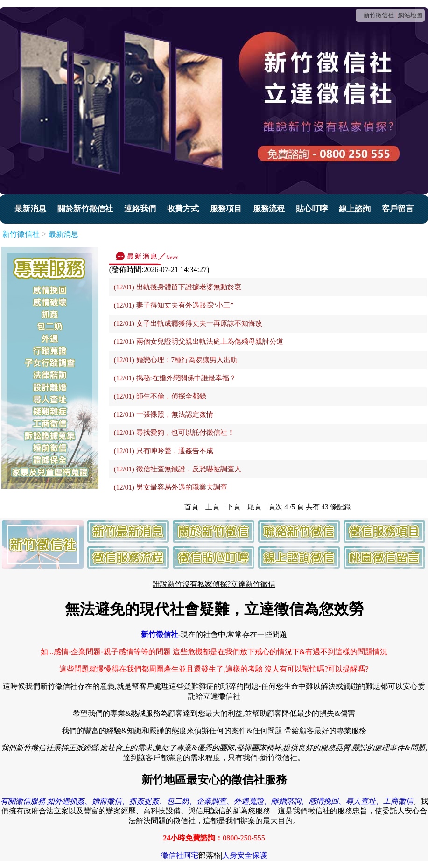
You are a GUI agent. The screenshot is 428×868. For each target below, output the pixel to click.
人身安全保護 (245, 855)
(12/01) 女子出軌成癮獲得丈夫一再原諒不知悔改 (188, 323)
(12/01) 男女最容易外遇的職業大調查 (171, 487)
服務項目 (226, 209)
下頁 (233, 507)
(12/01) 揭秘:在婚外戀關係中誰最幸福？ (175, 378)
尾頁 (254, 507)
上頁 (212, 507)
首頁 (191, 507)
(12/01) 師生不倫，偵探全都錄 (160, 396)
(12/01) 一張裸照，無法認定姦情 (164, 414)
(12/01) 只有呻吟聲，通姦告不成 (164, 451)
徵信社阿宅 (180, 855)
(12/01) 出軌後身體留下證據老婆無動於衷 (178, 287)
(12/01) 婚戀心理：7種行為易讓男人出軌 (176, 360)
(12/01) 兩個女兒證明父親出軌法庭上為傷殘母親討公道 (199, 342)
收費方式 (183, 209)
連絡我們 (140, 209)
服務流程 (269, 209)
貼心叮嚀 (312, 209)
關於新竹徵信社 (85, 209)
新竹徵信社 (379, 15)
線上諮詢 (355, 209)
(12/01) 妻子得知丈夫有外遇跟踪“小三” (174, 305)
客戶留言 (398, 209)
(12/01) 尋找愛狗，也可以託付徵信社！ (174, 433)
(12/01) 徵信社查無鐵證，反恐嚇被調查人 (178, 469)
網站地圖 (410, 15)
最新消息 (30, 209)
